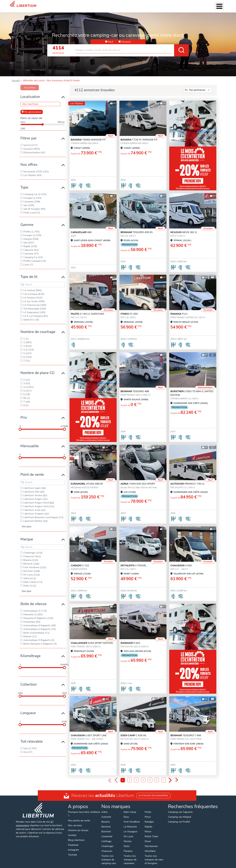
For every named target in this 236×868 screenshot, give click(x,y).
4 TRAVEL (134, 562)
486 (81, 228)
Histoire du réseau (78, 826)
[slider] (20, 425)
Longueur (28, 709)
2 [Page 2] (130, 776)
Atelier (140, 4)
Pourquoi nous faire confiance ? (84, 810)
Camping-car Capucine (180, 808)
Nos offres (29, 161)
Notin (127, 842)
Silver (148, 837)
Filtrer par (29, 134)
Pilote (148, 808)
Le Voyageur (131, 828)
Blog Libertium (76, 836)
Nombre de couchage (38, 328)
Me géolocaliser (32, 108)
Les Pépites (77, 99)
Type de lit (29, 273)
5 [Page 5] (150, 776)
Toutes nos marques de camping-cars (109, 856)
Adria (104, 808)
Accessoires (127, 4)
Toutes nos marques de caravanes (130, 856)
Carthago (106, 837)
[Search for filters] (43, 281)
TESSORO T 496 (186, 731)
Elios (126, 813)
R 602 (130, 639)
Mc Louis (129, 832)
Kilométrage (30, 652)
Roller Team (151, 832)
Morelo (128, 837)
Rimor (148, 828)
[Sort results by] (198, 86)
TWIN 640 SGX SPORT (138, 480)
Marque (27, 535)
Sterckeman (151, 842)
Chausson (107, 847)
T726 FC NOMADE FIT (139, 136)
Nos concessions (206, 5)
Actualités (187, 4)
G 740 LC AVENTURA (88, 310)
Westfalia (150, 847)
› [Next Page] (170, 776)
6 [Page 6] (157, 776)
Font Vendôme (132, 818)
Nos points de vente (79, 817)
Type (24, 183)
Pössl (148, 813)
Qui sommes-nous (169, 4)
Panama (128, 847)
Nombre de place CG (37, 369)
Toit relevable (32, 737)
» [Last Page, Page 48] (176, 776)
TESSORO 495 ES (137, 228)
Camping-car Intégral (180, 813)
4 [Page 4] (143, 776)
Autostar (106, 813)
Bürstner (106, 828)
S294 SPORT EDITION (92, 639)
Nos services (111, 4)
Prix (24, 413)
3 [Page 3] (136, 776)
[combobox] (132, 45)
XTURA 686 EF (87, 480)
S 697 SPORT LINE (89, 731)
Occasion (126, 38)
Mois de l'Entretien (78, 4)
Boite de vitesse (33, 600)
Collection (29, 680)
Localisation (30, 93)
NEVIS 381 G (184, 228)
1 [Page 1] (123, 776)
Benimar (106, 823)
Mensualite (30, 442)
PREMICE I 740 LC (188, 480)
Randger (149, 818)
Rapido (148, 823)
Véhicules (96, 4)
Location (151, 4)
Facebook (73, 841)
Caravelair (107, 832)
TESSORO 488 (135, 387)
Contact (222, 5)
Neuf (110, 38)
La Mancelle (130, 823)
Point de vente (32, 471)
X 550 (181, 562)
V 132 (80, 562)
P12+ (179, 310)
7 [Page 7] (164, 776)
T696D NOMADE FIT (88, 136)
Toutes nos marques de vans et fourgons (154, 856)
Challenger (107, 842)
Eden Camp (130, 808)
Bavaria (105, 818)
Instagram (73, 846)
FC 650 (129, 310)
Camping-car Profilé (179, 818)
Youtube (73, 851)
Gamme (27, 221)
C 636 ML (134, 731)
